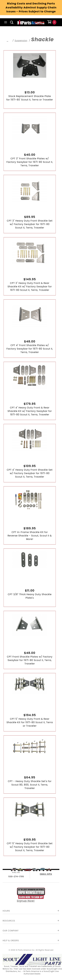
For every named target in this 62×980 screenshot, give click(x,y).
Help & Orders (11, 940)
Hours (6, 911)
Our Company (11, 931)
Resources (9, 921)
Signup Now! (31, 895)
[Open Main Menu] (6, 22)
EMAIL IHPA (46, 874)
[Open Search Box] (12, 22)
